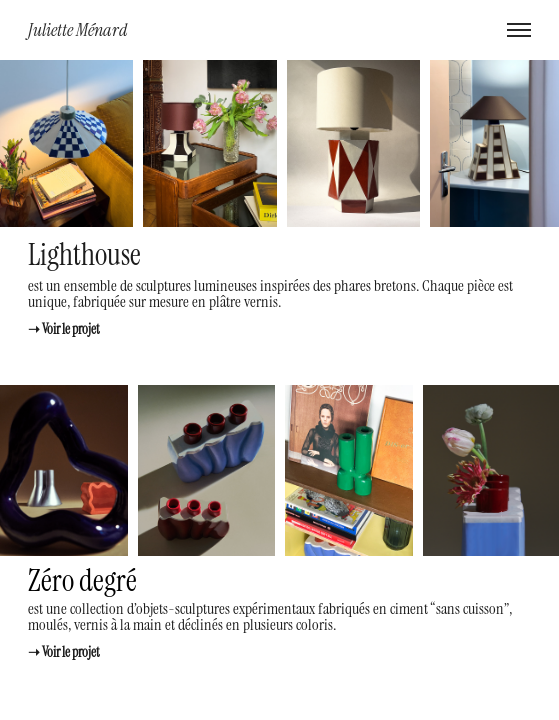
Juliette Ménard (78, 29)
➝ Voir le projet (64, 329)
